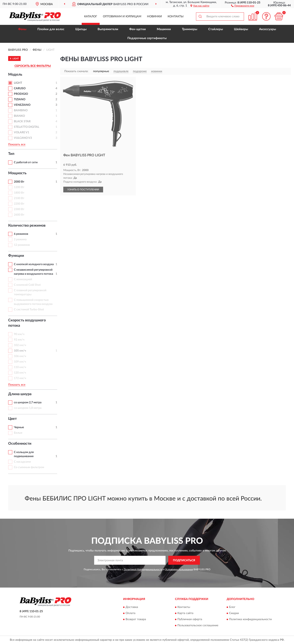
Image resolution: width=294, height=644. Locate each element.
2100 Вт (19, 198)
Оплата (130, 613)
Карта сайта (185, 613)
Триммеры (190, 29)
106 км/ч (20, 356)
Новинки (154, 17)
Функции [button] (16, 256)
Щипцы (81, 29)
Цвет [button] (12, 419)
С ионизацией (23, 279)
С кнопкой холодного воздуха (34, 264)
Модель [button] (15, 75)
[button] (243, 6)
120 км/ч (20, 373)
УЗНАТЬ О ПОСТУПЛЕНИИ (83, 190)
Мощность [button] (17, 173)
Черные (19, 427)
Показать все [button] (17, 144)
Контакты (176, 17)
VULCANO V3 (23, 138)
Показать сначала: (76, 71)
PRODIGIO (21, 94)
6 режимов (21, 234)
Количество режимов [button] (27, 226)
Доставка (132, 607)
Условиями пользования (179, 569)
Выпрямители (108, 29)
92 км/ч (19, 340)
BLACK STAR (22, 121)
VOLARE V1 (22, 132)
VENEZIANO (22, 105)
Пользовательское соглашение (198, 625)
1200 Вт (19, 187)
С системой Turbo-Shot (29, 310)
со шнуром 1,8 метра (28, 408)
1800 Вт (19, 193)
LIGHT (18, 83)
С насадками (22, 462)
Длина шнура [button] (20, 394)
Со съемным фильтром (29, 467)
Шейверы (241, 29)
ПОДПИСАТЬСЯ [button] (184, 560)
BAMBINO (21, 110)
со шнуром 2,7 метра (28, 402)
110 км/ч (20, 367)
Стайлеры (216, 29)
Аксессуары (268, 29)
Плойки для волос (51, 29)
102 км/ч (20, 345)
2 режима (20, 239)
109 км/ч (20, 362)
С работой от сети (26, 162)
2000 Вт (19, 182)
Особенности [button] (20, 444)
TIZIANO (20, 99)
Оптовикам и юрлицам (122, 17)
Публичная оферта (190, 619)
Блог (232, 607)
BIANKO (19, 116)
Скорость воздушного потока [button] (27, 323)
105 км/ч (20, 351)
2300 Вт (19, 209)
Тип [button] (11, 154)
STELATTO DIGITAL (27, 127)
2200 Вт (19, 204)
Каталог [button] (91, 17)
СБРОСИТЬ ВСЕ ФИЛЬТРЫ (33, 66)
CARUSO (20, 88)
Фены (22, 29)
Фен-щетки (138, 29)
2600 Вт (19, 215)
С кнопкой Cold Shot (27, 285)
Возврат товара (136, 619)
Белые (18, 433)
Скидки (234, 613)
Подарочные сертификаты (147, 38)
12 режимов (22, 245)
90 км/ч (19, 334)
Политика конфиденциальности (250, 619)
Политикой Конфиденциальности (143, 569)
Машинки (164, 29)
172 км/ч (20, 378)
